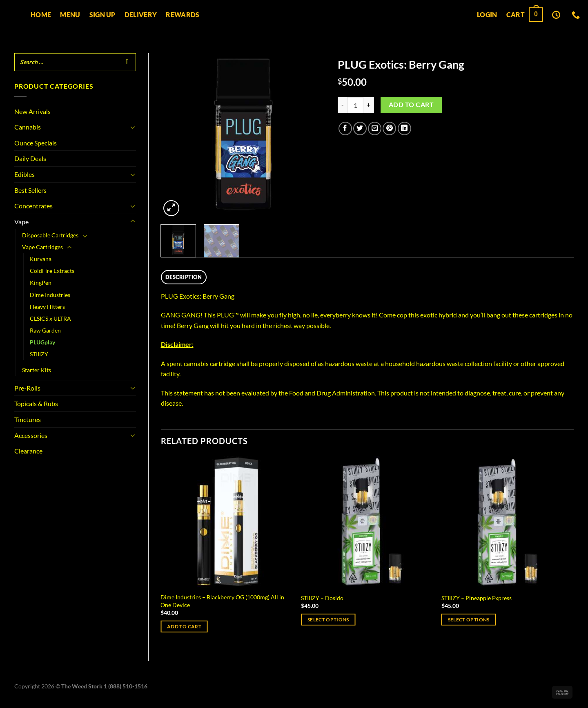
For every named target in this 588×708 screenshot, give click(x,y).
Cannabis (28, 127)
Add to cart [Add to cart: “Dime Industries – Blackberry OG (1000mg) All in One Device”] (184, 626)
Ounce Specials (36, 143)
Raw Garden (45, 330)
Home (41, 15)
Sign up (102, 15)
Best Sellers (30, 190)
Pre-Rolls (27, 388)
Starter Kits (37, 370)
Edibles (24, 174)
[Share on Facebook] (345, 128)
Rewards (183, 15)
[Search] (127, 62)
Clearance (28, 451)
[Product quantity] (355, 105)
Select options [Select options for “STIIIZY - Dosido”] (328, 620)
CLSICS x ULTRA (50, 318)
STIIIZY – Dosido (322, 598)
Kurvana (41, 259)
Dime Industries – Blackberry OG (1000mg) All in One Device (222, 601)
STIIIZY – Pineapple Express (477, 598)
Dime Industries (50, 295)
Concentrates (33, 206)
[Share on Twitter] (360, 128)
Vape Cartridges (42, 247)
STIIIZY (39, 354)
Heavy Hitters (47, 307)
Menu (70, 15)
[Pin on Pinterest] (389, 128)
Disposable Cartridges (50, 235)
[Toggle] (133, 127)
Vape (21, 222)
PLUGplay (42, 342)
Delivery (141, 15)
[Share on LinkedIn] (404, 128)
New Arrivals (32, 111)
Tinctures (28, 419)
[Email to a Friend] (375, 128)
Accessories (31, 435)
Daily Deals (30, 158)
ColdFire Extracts (52, 271)
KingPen (41, 283)
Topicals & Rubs (36, 403)
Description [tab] (184, 277)
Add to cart (411, 105)
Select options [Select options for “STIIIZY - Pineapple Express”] (469, 620)
